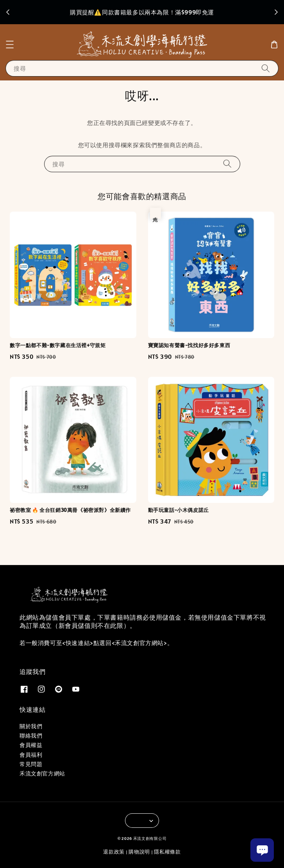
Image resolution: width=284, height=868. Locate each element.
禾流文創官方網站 (42, 774)
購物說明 (139, 852)
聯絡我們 (31, 736)
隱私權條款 (167, 852)
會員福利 (31, 755)
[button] (10, 45)
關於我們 (31, 726)
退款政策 (114, 852)
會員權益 (31, 745)
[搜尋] (266, 68)
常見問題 (31, 764)
